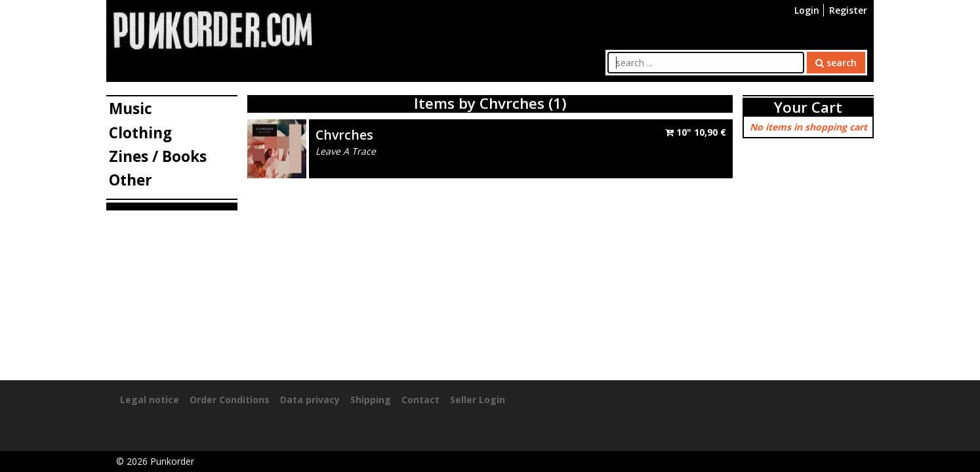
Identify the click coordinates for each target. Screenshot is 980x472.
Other (131, 180)
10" (696, 132)
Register (848, 10)
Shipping (371, 400)
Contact (420, 400)
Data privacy (310, 400)
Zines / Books (158, 156)
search (836, 63)
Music (131, 108)
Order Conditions (230, 400)
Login (807, 10)
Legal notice (150, 400)
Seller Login (478, 400)
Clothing (140, 133)
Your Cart (808, 107)
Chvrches (344, 135)
